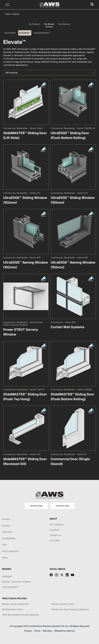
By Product (35, 24)
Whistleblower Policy (13, 609)
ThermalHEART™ (42, 33)
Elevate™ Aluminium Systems (16, 582)
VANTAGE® (10, 33)
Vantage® (7, 576)
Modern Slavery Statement (15, 604)
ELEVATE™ (25, 33)
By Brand (49, 24)
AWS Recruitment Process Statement (20, 615)
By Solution (64, 24)
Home (8, 14)
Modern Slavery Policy (63, 604)
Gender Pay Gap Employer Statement (70, 609)
